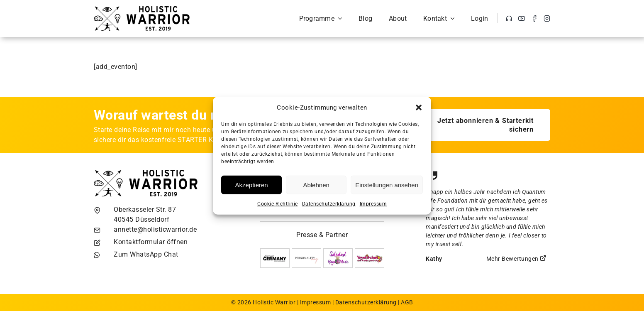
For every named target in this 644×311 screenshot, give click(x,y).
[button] (419, 108)
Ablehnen (316, 185)
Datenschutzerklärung (329, 204)
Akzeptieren (251, 185)
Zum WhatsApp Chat (146, 254)
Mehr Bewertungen (517, 259)
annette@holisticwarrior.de (155, 229)
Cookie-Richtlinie (278, 204)
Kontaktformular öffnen (151, 242)
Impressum (373, 204)
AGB (407, 302)
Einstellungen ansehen (387, 185)
